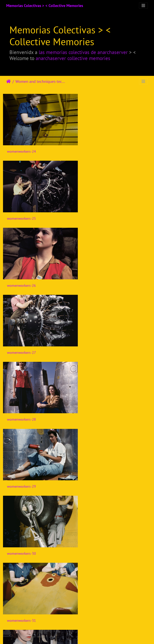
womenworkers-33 (98, 406)
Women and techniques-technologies (40, 81)
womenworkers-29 (98, 277)
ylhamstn (14, 535)
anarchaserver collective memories (73, 58)
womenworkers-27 (98, 213)
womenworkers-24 (21, 149)
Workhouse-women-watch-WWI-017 (112, 471)
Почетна (9, 81)
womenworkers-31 (98, 342)
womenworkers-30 (21, 342)
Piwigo (85, 636)
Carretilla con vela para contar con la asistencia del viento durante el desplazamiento (115, 535)
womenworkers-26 (21, 213)
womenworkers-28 (21, 277)
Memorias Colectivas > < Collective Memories (45, 6)
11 (97, 620)
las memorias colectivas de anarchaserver (83, 52)
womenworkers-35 (21, 470)
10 (87, 620)
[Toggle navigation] (143, 6)
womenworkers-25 (98, 149)
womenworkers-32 (21, 406)
